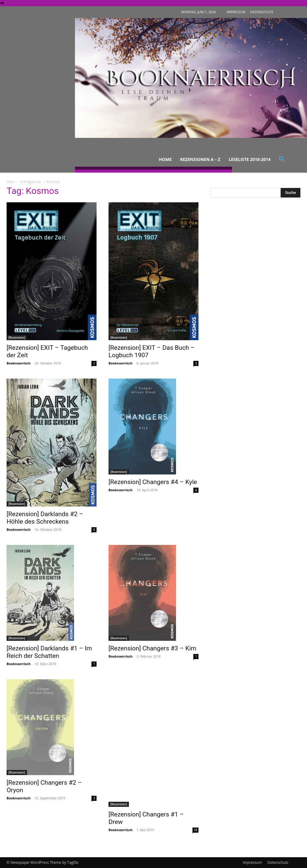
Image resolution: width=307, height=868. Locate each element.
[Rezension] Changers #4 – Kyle (153, 482)
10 (196, 830)
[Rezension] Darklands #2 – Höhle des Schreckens (45, 518)
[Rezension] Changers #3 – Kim (152, 648)
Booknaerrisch (19, 363)
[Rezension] (17, 337)
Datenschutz (278, 862)
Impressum (252, 862)
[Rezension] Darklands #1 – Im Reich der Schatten (49, 652)
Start (11, 182)
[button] (282, 159)
